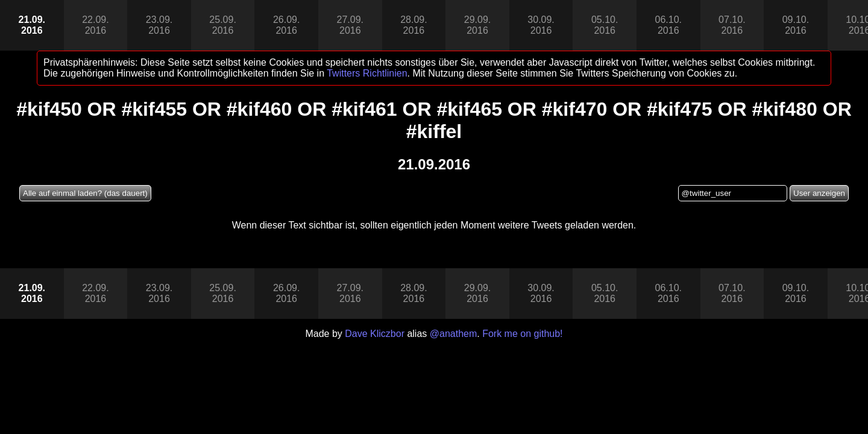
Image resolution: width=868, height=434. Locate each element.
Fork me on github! (522, 334)
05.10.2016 (605, 25)
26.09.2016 (286, 25)
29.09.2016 (477, 25)
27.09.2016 (350, 25)
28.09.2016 (414, 25)
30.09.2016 (541, 25)
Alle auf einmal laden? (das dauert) (85, 193)
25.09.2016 (222, 25)
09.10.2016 (796, 25)
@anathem (454, 334)
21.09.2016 (32, 25)
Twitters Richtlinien (367, 73)
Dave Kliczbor (375, 334)
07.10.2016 (732, 25)
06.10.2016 (668, 25)
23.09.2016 (159, 25)
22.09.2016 (95, 25)
